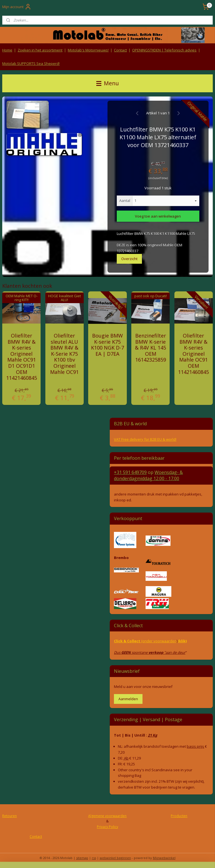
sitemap (82, 858)
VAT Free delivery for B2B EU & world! (145, 439)
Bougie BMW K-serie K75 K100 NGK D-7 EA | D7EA (107, 345)
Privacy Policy (107, 827)
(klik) (182, 641)
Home (7, 50)
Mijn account (17, 7)
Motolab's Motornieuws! (88, 50)
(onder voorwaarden (159, 641)
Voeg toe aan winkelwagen (158, 216)
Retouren (10, 816)
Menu (107, 83)
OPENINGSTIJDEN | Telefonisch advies (164, 50)
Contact (120, 50)
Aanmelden (128, 699)
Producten (179, 816)
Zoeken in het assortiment (40, 50)
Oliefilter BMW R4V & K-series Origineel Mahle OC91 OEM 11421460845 (193, 354)
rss (94, 858)
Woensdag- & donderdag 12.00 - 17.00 (148, 475)
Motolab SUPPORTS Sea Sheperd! (31, 63)
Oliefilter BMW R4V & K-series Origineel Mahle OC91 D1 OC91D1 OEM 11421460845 (22, 357)
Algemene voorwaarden (107, 816)
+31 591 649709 (130, 472)
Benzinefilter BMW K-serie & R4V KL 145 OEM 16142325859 (150, 348)
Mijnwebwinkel (164, 858)
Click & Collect (128, 641)
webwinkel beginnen (115, 858)
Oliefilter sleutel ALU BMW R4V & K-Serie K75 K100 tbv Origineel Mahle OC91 (64, 354)
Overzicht (129, 259)
